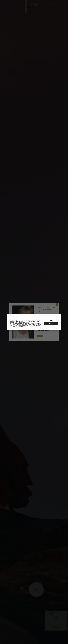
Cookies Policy (13, 319)
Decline (51, 320)
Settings (11, 328)
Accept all (51, 324)
